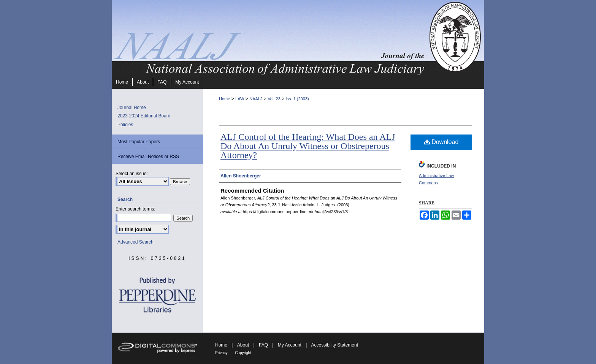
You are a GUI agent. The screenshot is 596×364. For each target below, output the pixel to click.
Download (441, 142)
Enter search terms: (136, 209)
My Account (290, 345)
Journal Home (132, 108)
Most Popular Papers (139, 142)
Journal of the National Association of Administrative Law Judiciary (269, 38)
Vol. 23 (274, 99)
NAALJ (256, 99)
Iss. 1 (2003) (297, 99)
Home (224, 99)
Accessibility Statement (335, 345)
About (243, 345)
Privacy (221, 353)
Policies (125, 125)
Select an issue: (132, 174)
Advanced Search (136, 242)
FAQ (263, 345)
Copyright (243, 353)
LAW (240, 99)
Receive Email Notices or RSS (148, 157)
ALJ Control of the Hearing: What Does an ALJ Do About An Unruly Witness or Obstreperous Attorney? (308, 146)
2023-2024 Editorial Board (144, 116)
